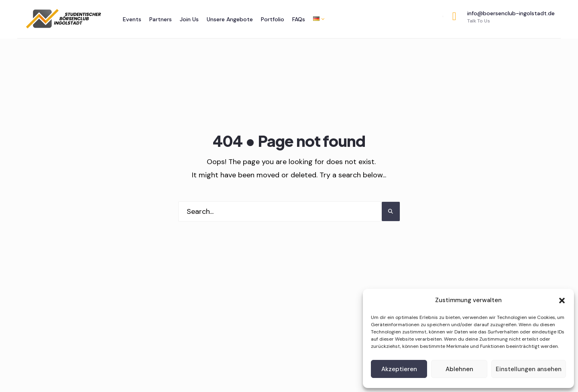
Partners (161, 19)
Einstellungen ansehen (529, 369)
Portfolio (273, 19)
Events (132, 19)
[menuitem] (317, 19)
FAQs (299, 19)
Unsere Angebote (230, 19)
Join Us (189, 19)
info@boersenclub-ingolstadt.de (504, 17)
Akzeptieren (399, 369)
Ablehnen (459, 369)
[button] (562, 301)
